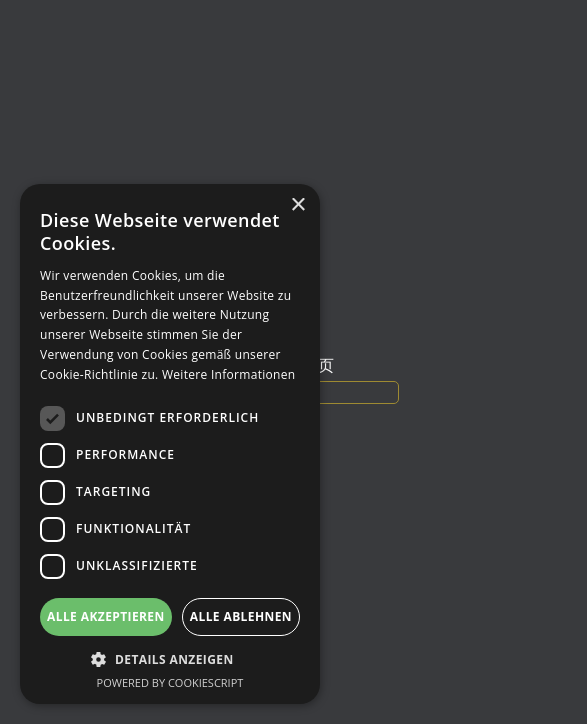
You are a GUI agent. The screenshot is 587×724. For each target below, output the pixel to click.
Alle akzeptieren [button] (106, 616)
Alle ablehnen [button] (241, 616)
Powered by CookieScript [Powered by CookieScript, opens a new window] (170, 682)
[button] (170, 659)
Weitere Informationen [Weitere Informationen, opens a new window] (229, 374)
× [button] (297, 205)
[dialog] (170, 444)
